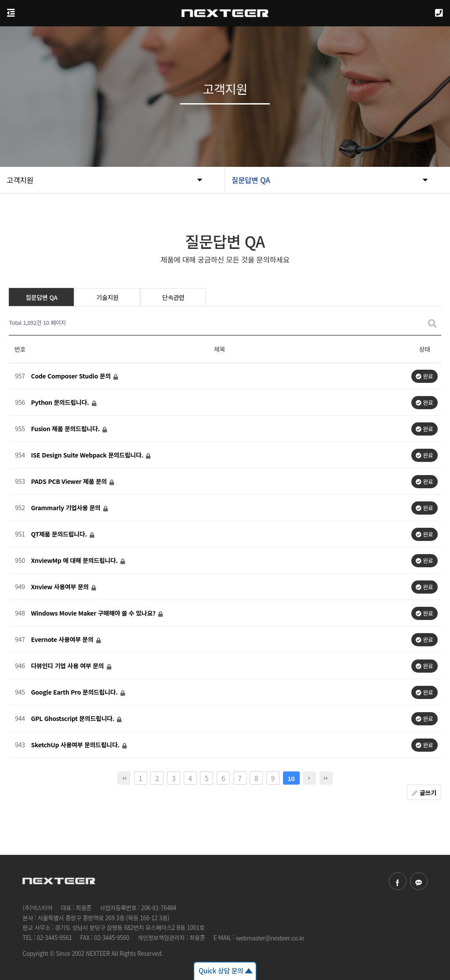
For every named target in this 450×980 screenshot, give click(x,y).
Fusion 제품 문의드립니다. (66, 429)
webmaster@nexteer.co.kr (270, 938)
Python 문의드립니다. (60, 403)
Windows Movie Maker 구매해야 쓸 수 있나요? (94, 613)
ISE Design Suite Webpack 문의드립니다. (88, 455)
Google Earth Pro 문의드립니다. (75, 692)
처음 (124, 778)
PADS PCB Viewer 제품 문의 (69, 482)
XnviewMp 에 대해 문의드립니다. (75, 561)
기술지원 (107, 297)
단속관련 (173, 297)
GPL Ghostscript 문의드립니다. (73, 719)
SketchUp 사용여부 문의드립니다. (76, 745)
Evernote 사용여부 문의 (63, 640)
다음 (309, 778)
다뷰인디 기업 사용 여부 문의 (68, 666)
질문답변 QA (42, 297)
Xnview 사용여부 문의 (60, 587)
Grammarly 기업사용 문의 (66, 508)
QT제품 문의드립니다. (60, 534)
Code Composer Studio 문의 (71, 376)
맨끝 (326, 778)
